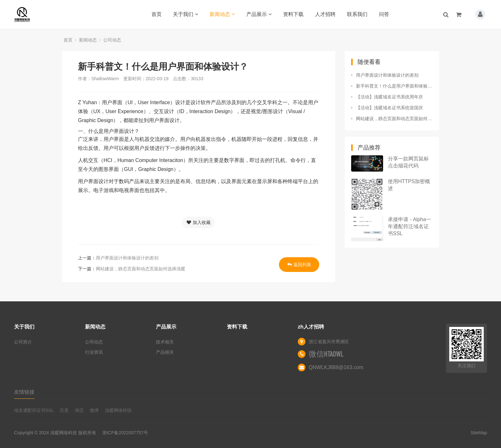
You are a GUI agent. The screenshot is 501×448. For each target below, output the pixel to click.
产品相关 (165, 352)
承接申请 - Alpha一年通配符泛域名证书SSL (409, 226)
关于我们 (185, 14)
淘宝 (79, 410)
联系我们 (357, 14)
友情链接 (24, 392)
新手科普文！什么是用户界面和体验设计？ (394, 86)
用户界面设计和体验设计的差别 (127, 258)
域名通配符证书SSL (34, 410)
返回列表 (299, 265)
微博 (94, 410)
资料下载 (293, 14)
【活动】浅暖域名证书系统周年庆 (389, 97)
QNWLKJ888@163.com (336, 367)
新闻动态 (222, 14)
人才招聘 (325, 14)
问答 (384, 14)
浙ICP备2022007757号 (125, 433)
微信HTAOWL (326, 354)
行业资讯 (94, 352)
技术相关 (165, 342)
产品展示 (259, 14)
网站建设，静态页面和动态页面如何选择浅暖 (141, 269)
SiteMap (479, 433)
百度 (64, 410)
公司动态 (112, 40)
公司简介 (23, 342)
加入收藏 (199, 222)
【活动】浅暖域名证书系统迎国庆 (389, 108)
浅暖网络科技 (118, 410)
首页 (157, 14)
